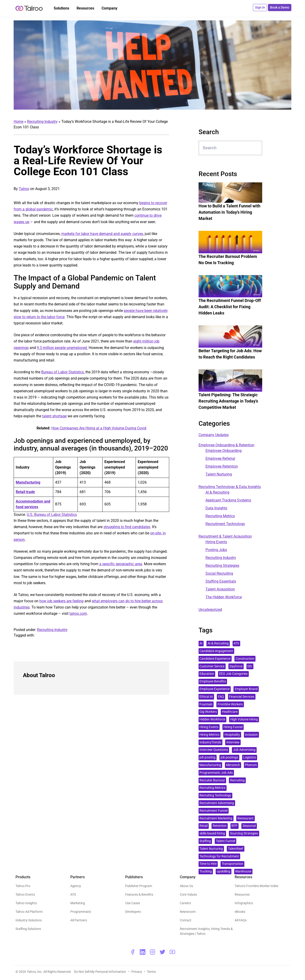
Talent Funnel (226, 841)
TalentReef (236, 849)
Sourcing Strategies (244, 833)
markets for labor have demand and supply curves (102, 234)
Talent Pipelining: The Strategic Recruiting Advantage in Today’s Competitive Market (228, 401)
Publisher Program (139, 886)
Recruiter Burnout (212, 780)
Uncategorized (210, 610)
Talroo (24, 189)
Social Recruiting (219, 573)
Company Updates (214, 435)
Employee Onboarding (224, 451)
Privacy (137, 972)
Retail (204, 826)
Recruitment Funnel (213, 811)
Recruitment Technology (225, 524)
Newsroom (188, 912)
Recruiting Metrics (220, 516)
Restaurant (246, 818)
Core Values (188, 894)
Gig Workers (208, 712)
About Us (186, 886)
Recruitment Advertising (217, 803)
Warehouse (243, 871)
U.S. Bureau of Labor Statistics (52, 515)
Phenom (251, 765)
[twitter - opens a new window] (162, 952)
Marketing (78, 903)
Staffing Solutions (28, 929)
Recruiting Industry (42, 122)
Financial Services (242, 697)
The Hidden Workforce (224, 597)
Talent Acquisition (220, 589)
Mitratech (233, 765)
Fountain (206, 704)
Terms (151, 972)
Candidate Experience (215, 659)
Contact (186, 920)
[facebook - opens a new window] (133, 952)
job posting (207, 757)
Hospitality (232, 735)
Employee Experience (215, 689)
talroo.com (78, 614)
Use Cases (133, 903)
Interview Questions (214, 750)
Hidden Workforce (212, 719)
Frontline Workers (230, 704)
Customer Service (212, 666)
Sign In (260, 7)
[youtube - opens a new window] (172, 952)
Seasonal (249, 826)
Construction (245, 659)
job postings (229, 757)
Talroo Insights (26, 903)
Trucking (206, 871)
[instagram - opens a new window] (152, 952)
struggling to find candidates (127, 527)
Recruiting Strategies (222, 566)
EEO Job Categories (233, 674)
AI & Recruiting (217, 492)
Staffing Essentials (221, 581)
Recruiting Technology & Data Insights (230, 487)
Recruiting (237, 780)
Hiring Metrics (209, 735)
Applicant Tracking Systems (228, 500)
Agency (76, 886)
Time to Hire (208, 864)
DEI (250, 666)
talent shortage (54, 416)
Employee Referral (220, 458)
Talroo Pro (23, 886)
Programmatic (81, 912)
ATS (236, 643)
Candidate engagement (216, 651)
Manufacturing (210, 765)
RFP (234, 826)
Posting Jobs (216, 550)
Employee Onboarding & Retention (226, 445)
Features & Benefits (139, 894)
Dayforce (236, 666)
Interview (233, 742)
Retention (220, 826)
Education (207, 674)
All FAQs (241, 920)
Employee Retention (222, 466)
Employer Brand (246, 689)
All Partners (79, 920)
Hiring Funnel (233, 727)
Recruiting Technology (215, 795)
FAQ (221, 697)
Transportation (232, 864)
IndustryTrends (210, 742)
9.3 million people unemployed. (62, 348)
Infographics (244, 903)
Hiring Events (216, 542)
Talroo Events (25, 894)
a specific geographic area (121, 564)
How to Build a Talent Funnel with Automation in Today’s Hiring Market (229, 212)
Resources (242, 894)
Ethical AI (206, 697)
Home (19, 122)
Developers (133, 912)
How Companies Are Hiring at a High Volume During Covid (99, 428)
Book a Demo (280, 7)
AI (201, 643)
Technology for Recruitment (219, 856)
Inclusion (251, 735)
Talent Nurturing (219, 474)
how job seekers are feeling (61, 601)
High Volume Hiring (244, 719)
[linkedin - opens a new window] (143, 952)
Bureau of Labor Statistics (62, 372)
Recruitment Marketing (216, 818)
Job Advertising (244, 750)
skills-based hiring (212, 833)
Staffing (205, 841)
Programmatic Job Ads (216, 773)
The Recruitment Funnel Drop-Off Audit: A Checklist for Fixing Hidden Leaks (230, 307)
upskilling (224, 871)
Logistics (249, 757)
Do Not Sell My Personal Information (100, 972)
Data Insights (216, 508)
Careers (185, 903)
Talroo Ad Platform (29, 912)
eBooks (240, 912)
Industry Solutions (29, 920)
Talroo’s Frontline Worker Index (257, 886)
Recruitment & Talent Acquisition (225, 536)
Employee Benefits (213, 681)
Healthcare (230, 712)
